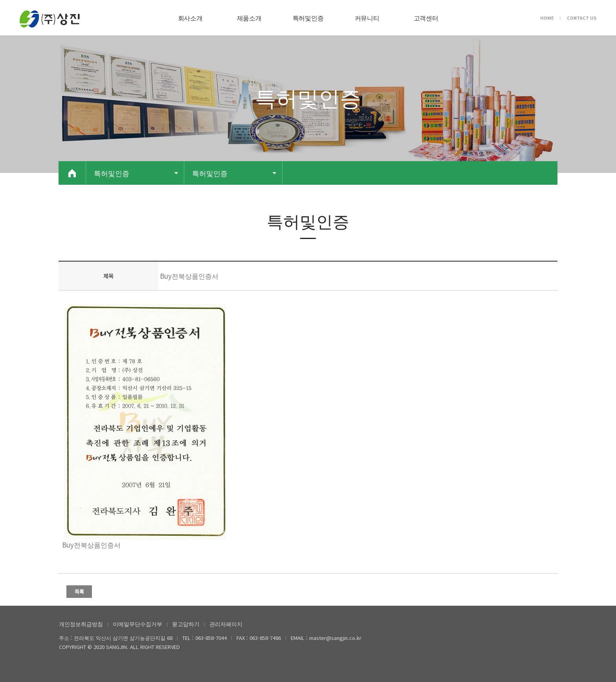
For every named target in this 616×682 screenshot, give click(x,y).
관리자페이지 (226, 624)
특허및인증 (308, 18)
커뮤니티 (367, 18)
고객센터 (426, 18)
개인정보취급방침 (81, 624)
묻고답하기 (186, 624)
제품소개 (249, 18)
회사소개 (190, 18)
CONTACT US (582, 18)
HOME (547, 18)
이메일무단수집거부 (137, 624)
